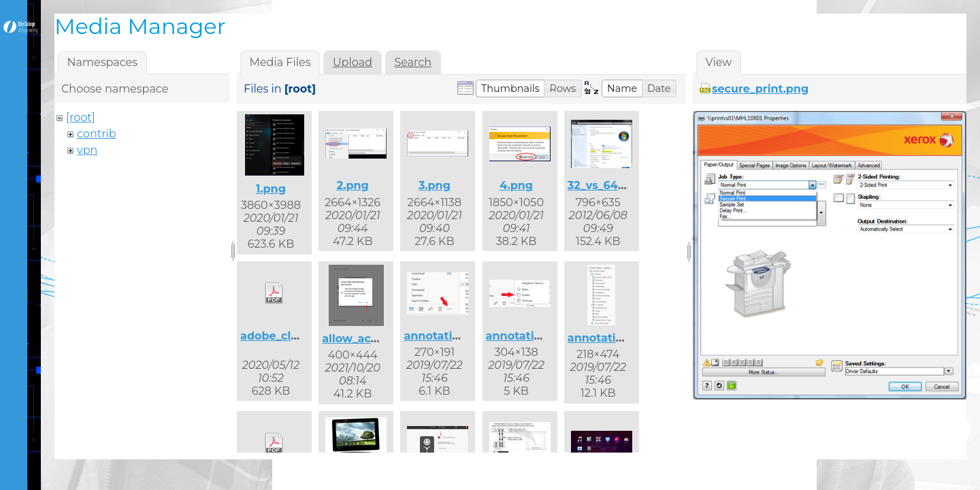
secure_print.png (760, 89)
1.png (271, 189)
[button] (510, 88)
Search (413, 62)
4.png (516, 185)
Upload (353, 62)
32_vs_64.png (606, 185)
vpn (87, 150)
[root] (81, 117)
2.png (353, 185)
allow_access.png (372, 339)
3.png (435, 185)
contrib (97, 134)
